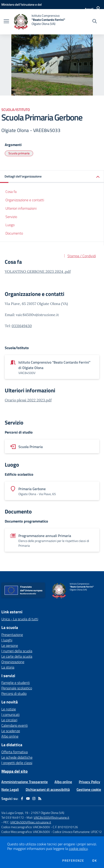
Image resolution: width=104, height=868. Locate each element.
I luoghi (7, 640)
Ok (94, 861)
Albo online (10, 736)
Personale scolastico (17, 688)
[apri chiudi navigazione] (6, 22)
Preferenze (73, 861)
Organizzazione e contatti (25, 200)
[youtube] (28, 798)
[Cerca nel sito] (95, 22)
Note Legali (10, 789)
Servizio (11, 217)
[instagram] (34, 798)
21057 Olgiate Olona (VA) (48, 813)
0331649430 (22, 326)
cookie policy (78, 849)
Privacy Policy (89, 782)
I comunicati (10, 715)
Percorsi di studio (14, 693)
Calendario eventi (15, 725)
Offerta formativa (15, 752)
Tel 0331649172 (13, 817)
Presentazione (12, 635)
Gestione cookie (89, 789)
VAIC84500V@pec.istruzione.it (31, 822)
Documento (14, 233)
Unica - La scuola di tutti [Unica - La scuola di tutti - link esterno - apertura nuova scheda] (20, 619)
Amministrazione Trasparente (25, 782)
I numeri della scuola (17, 651)
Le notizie (9, 709)
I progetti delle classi (17, 763)
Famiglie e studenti (16, 683)
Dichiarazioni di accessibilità (48, 789)
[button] (52, 177)
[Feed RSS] (40, 798)
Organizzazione (13, 662)
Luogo (10, 225)
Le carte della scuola (17, 656)
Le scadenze (11, 731)
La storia (8, 667)
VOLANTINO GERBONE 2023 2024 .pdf (38, 271)
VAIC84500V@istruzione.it (51, 817)
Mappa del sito (15, 771)
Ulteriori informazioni (21, 208)
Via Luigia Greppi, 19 (15, 813)
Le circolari (9, 720)
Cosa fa (11, 192)
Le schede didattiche (17, 757)
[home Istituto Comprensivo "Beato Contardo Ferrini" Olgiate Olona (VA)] (39, 22)
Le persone (10, 645)
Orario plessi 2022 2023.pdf (28, 400)
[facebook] (22, 798)
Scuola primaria (19, 153)
